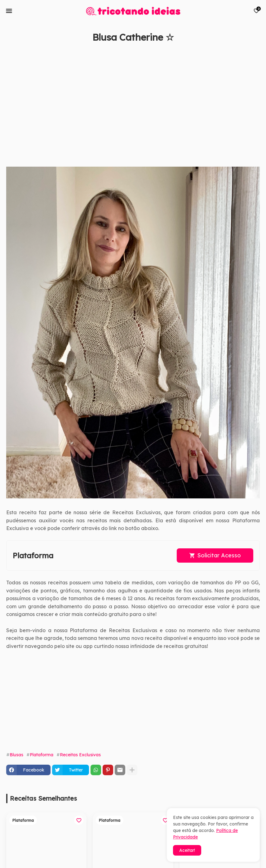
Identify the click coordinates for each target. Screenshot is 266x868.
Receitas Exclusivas (80, 755)
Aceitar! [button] (187, 850)
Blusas (16, 755)
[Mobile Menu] (9, 11)
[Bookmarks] (256, 11)
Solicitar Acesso (219, 555)
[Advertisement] (127, 108)
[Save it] (256, 52)
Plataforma (42, 755)
